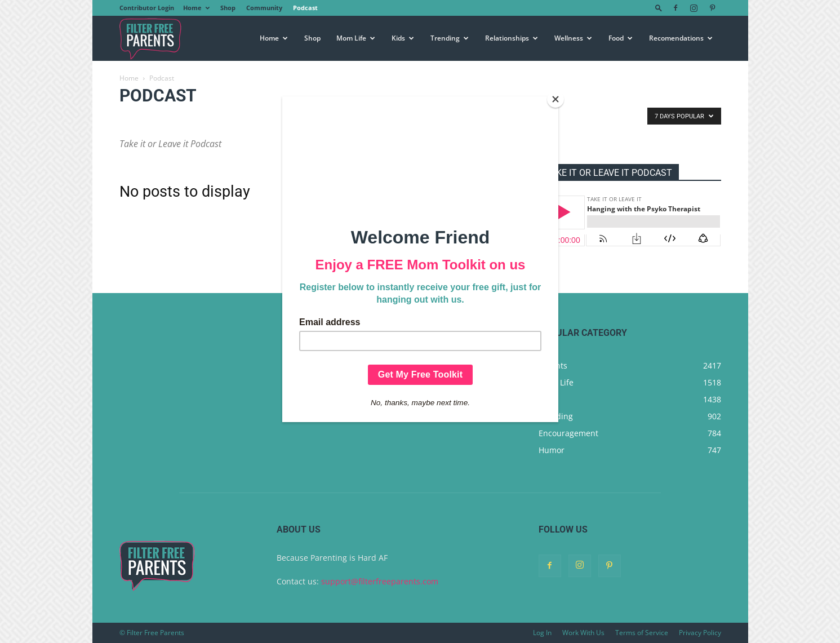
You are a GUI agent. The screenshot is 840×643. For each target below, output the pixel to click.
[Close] (555, 99)
